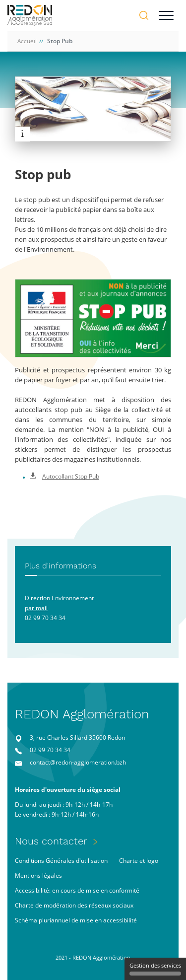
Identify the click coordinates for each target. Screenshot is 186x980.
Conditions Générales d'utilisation (61, 861)
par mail (36, 608)
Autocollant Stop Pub (64, 476)
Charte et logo (139, 861)
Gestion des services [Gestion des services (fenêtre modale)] (155, 969)
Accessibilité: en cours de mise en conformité (77, 890)
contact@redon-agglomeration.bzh (78, 762)
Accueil (27, 41)
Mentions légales (38, 875)
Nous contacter (51, 841)
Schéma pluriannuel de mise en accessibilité (76, 920)
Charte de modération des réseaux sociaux (74, 905)
